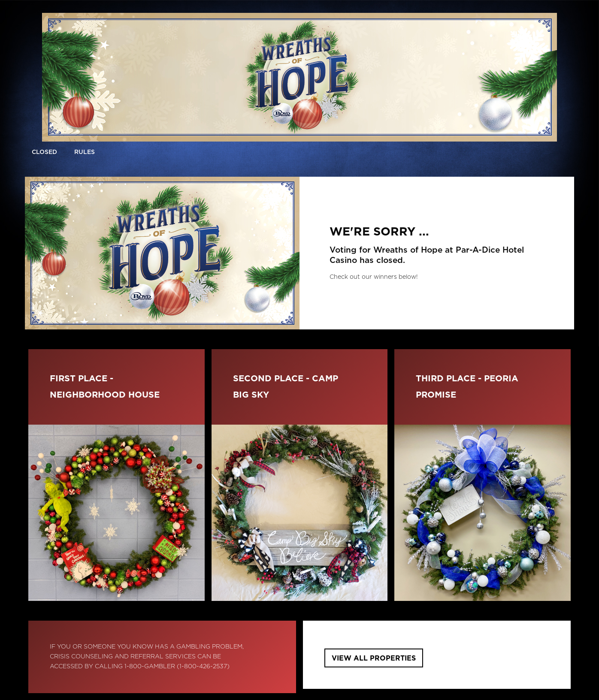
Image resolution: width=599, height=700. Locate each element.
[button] (85, 153)
